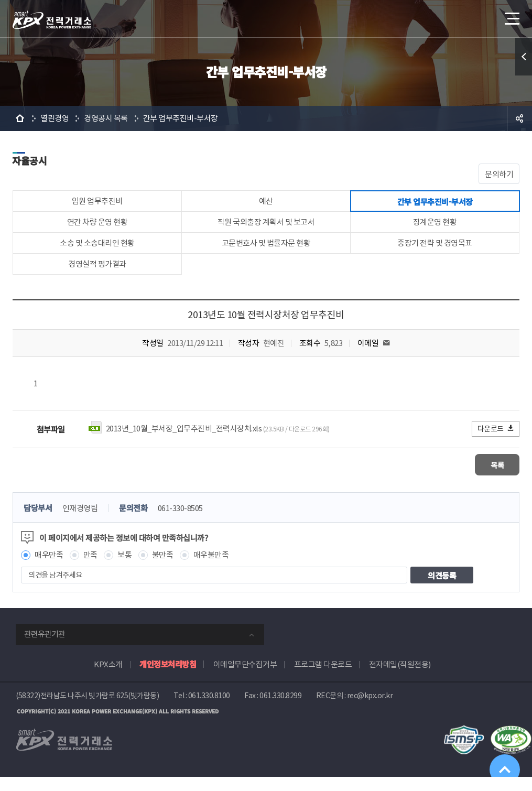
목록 (488, 479)
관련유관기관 (45, 648)
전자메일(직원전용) (400, 679)
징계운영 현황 (435, 228)
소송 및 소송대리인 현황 (97, 252)
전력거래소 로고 (52, 20)
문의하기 (499, 174)
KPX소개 (108, 679)
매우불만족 (211, 569)
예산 (266, 203)
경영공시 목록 (106, 118)
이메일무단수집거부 (245, 679)
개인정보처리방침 (168, 678)
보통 (124, 569)
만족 (90, 569)
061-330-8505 (180, 522)
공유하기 (519, 118)
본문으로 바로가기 (0, 0)
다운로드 (496, 443)
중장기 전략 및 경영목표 (435, 252)
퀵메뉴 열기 (524, 57)
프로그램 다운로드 (323, 679)
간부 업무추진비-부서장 (181, 118)
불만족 (163, 569)
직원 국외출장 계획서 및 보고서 (266, 228)
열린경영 (55, 118)
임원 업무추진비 (97, 203)
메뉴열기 (511, 15)
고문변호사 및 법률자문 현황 (266, 252)
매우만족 (49, 569)
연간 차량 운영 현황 (97, 228)
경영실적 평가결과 (97, 277)
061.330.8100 (209, 710)
